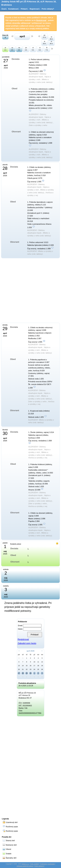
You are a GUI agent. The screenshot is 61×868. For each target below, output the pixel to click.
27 (19, 673)
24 (34, 669)
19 (42, 666)
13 (19, 666)
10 (34, 662)
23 (31, 669)
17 (34, 666)
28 (23, 673)
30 (19, 658)
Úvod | (4, 9)
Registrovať (41, 20)
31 (23, 658)
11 (38, 662)
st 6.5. (40, 49)
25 (38, 669)
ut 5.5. (33, 49)
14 (23, 666)
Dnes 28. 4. (5, 36)
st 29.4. (45, 42)
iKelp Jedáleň (35, 864)
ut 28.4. (51, 38)
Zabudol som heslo (27, 643)
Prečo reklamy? (48, 9)
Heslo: (20, 629)
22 (27, 669)
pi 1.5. (5, 49)
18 (38, 666)
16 (31, 666)
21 (23, 669)
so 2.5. (12, 49)
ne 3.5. (19, 49)
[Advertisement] (31, 766)
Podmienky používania (47, 864)
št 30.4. (51, 42)
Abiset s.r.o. (25, 864)
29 (27, 673)
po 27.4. (45, 36)
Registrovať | (35, 9)
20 (19, 669)
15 (27, 666)
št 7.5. (47, 49)
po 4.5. (26, 49)
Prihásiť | (24, 9)
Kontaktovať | (14, 9)
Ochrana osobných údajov (25, 866)
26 (42, 669)
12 (42, 662)
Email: (20, 626)
